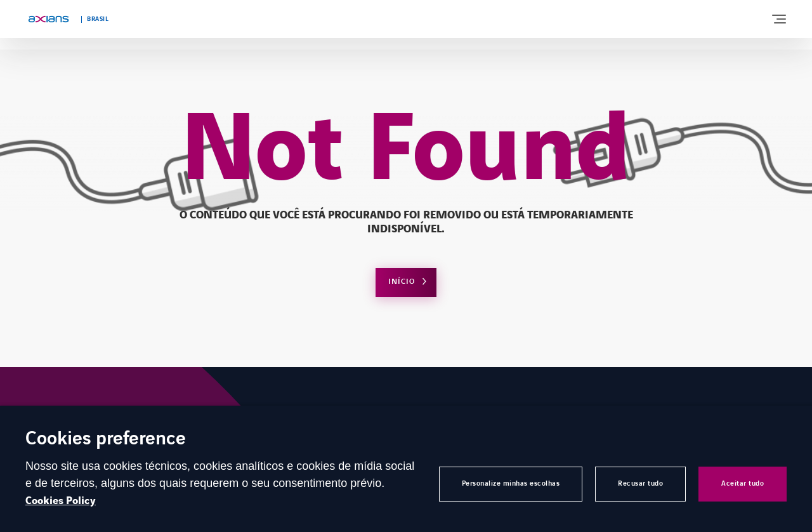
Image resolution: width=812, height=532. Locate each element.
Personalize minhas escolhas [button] (511, 483)
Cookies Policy (61, 501)
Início (402, 282)
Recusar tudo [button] (640, 483)
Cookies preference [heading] (106, 440)
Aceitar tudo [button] (743, 483)
